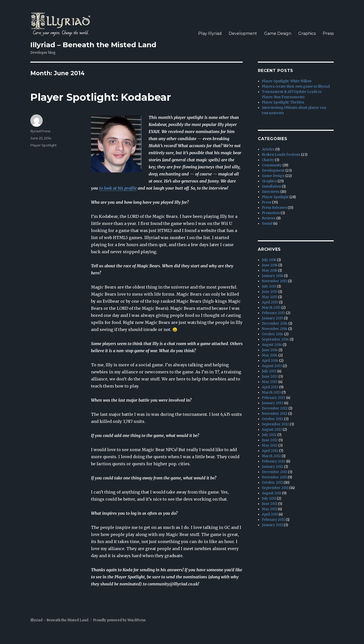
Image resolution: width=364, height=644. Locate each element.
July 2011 (269, 498)
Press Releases (274, 208)
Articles (268, 149)
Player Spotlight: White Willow (287, 81)
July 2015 (269, 286)
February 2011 (273, 520)
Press (328, 33)
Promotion (271, 213)
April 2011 (270, 514)
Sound (267, 224)
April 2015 (270, 302)
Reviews (269, 218)
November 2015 (275, 281)
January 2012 (273, 467)
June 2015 (270, 292)
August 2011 (272, 493)
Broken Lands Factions (281, 155)
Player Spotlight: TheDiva (283, 102)
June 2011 (270, 504)
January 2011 (272, 525)
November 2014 (275, 329)
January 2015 (272, 318)
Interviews (271, 192)
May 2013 (270, 382)
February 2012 (274, 461)
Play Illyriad (210, 33)
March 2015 (271, 308)
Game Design (278, 33)
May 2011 (269, 509)
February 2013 (274, 398)
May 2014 (270, 355)
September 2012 (275, 424)
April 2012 (270, 451)
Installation (271, 186)
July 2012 (269, 435)
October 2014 (273, 334)
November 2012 (275, 414)
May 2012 (270, 445)
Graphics (307, 33)
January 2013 (273, 403)
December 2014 (275, 324)
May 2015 (270, 297)
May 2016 (270, 271)
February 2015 (274, 313)
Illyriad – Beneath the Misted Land (93, 45)
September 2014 (275, 339)
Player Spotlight (43, 145)
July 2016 (269, 260)
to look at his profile (118, 188)
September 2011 (275, 488)
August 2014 (272, 345)
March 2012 (271, 456)
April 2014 (270, 361)
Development (243, 33)
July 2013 (269, 371)
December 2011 (275, 472)
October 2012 (273, 419)
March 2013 (271, 392)
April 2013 (270, 387)
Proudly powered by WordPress (119, 620)
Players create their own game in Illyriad (296, 86)
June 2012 (270, 440)
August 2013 (272, 366)
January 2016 (272, 276)
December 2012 (275, 408)
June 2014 (270, 350)
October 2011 (272, 483)
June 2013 (270, 377)
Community (272, 165)
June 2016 (270, 265)
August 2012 (272, 430)
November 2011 (274, 477)
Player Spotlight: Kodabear (101, 97)
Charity (268, 160)
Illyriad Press (40, 131)
